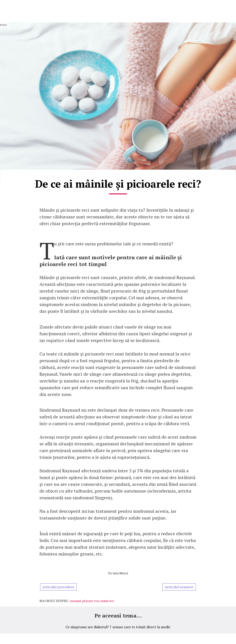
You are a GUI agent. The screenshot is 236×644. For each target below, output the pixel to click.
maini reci (107, 601)
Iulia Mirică (120, 573)
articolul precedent (58, 587)
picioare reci (91, 601)
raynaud (75, 601)
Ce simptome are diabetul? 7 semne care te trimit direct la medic (118, 627)
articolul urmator (179, 587)
